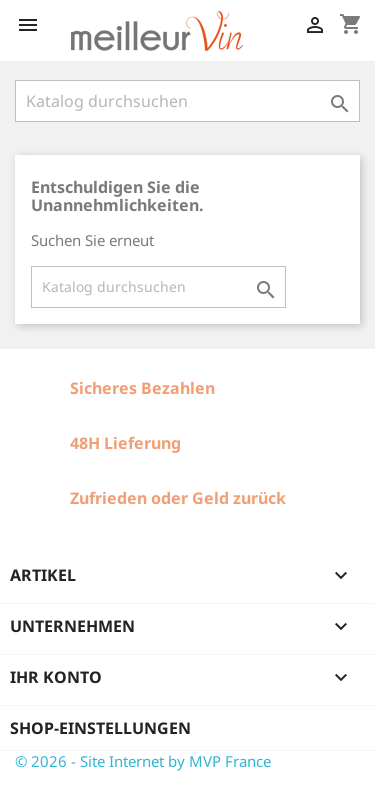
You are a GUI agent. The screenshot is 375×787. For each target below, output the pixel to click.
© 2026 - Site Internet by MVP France (143, 761)
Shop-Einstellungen (100, 728)
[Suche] (187, 101)
